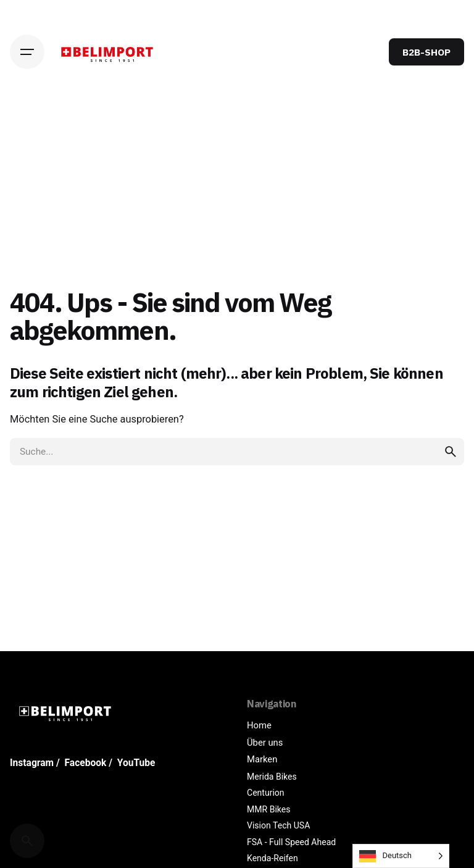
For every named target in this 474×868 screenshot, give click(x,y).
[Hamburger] (27, 52)
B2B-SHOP (426, 52)
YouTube (136, 763)
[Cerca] (27, 841)
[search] (451, 452)
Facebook (86, 763)
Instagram (32, 763)
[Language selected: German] (401, 856)
